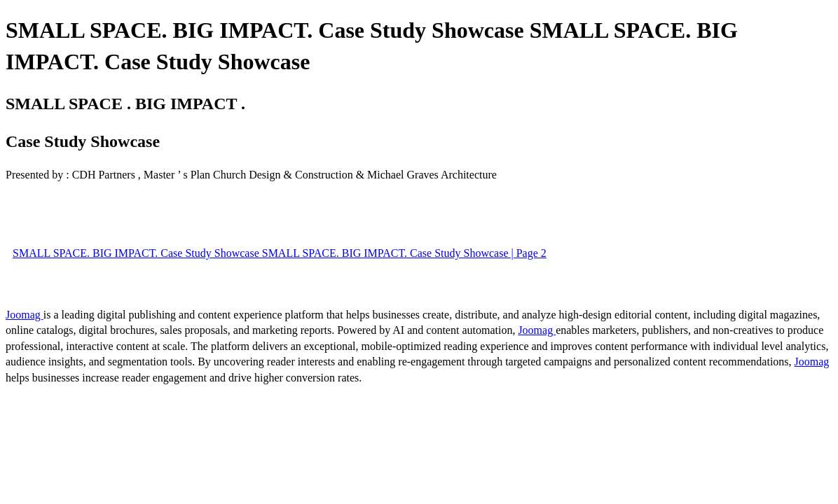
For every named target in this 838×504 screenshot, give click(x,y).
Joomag (25, 315)
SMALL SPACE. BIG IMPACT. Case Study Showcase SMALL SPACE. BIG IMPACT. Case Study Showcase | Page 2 (280, 253)
